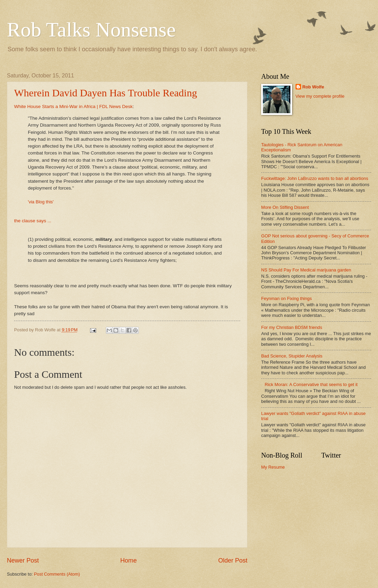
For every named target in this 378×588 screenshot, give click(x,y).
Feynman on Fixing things (286, 298)
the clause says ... (33, 221)
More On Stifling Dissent (285, 207)
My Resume (273, 467)
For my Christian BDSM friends (292, 327)
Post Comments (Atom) (57, 574)
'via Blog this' (41, 202)
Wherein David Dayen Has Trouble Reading (105, 93)
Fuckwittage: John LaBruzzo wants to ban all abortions (315, 178)
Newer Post (23, 560)
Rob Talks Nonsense (91, 30)
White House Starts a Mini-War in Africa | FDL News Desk (73, 106)
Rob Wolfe (313, 87)
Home (129, 560)
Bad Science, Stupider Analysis (292, 356)
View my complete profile (320, 96)
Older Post (233, 560)
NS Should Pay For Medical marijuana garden (306, 270)
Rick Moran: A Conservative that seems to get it (311, 384)
